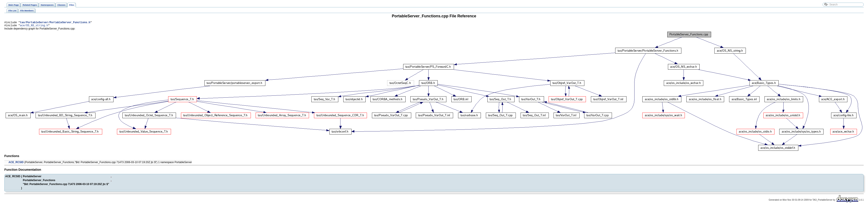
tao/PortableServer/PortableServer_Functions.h (55, 23)
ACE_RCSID (16, 164)
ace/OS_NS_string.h (34, 27)
